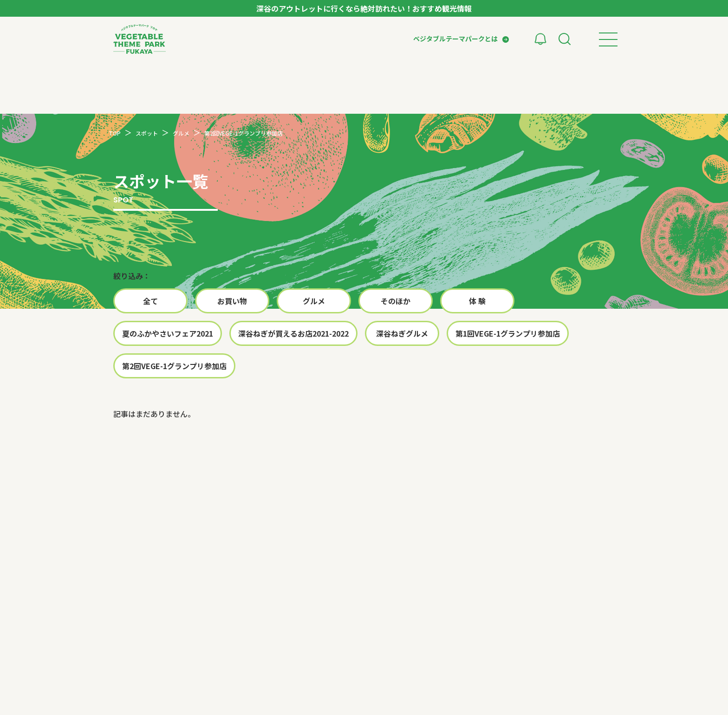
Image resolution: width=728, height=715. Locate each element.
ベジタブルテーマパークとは (455, 39)
